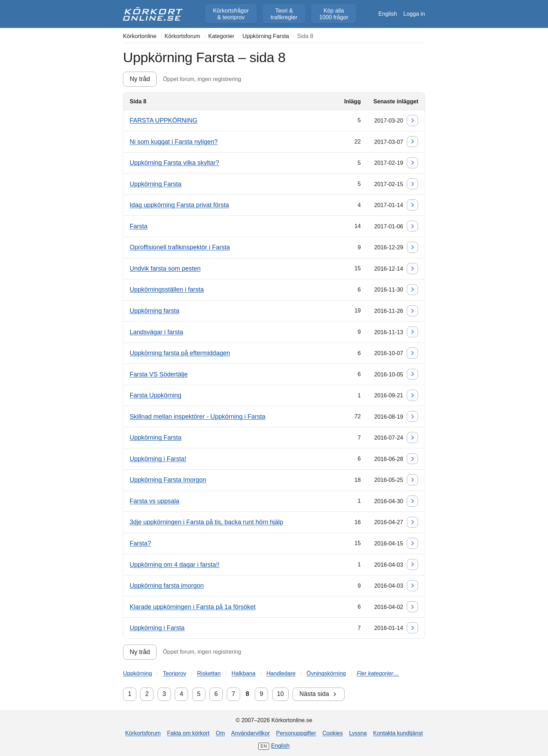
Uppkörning (138, 673)
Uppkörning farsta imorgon (167, 586)
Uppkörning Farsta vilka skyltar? (174, 163)
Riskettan (209, 673)
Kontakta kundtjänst (398, 733)
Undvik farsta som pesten (165, 269)
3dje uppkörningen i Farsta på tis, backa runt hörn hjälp (206, 522)
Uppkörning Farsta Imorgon (168, 480)
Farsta (139, 226)
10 (280, 694)
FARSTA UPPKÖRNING (164, 120)
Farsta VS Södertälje (159, 374)
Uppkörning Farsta (156, 184)
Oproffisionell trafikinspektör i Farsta (180, 247)
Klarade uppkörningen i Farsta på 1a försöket (193, 607)
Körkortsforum (143, 733)
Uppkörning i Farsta (157, 628)
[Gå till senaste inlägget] (412, 120)
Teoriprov (175, 673)
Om (220, 733)
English (388, 14)
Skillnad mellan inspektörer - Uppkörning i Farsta (197, 417)
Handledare (281, 673)
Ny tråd (140, 79)
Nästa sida (318, 694)
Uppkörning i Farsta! (158, 459)
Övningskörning (326, 673)
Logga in (414, 14)
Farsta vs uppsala (154, 501)
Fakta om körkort (188, 733)
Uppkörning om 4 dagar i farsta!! (175, 565)
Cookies (332, 733)
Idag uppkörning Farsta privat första (179, 205)
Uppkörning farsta (154, 311)
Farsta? (140, 543)
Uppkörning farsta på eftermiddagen (180, 353)
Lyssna (358, 733)
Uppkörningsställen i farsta (167, 289)
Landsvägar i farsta (156, 332)
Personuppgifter (296, 733)
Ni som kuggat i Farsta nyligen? (174, 142)
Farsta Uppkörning (156, 395)
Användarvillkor (250, 733)
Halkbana (244, 673)
